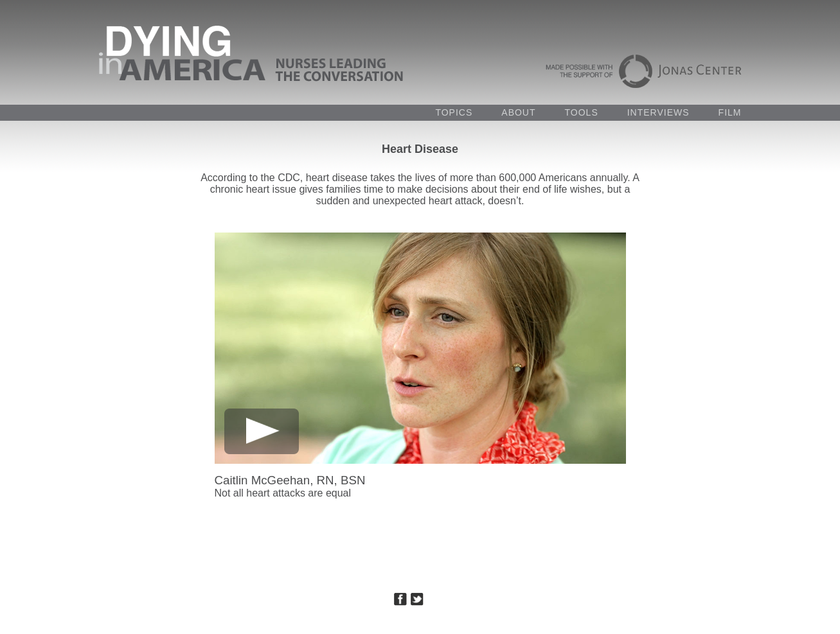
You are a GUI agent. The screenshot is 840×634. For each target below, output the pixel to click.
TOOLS (582, 112)
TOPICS (454, 112)
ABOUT (518, 112)
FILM (730, 112)
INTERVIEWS (658, 112)
